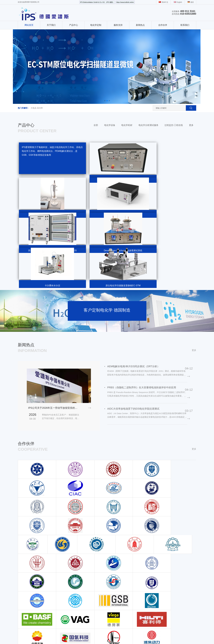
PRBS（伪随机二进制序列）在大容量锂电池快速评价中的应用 (143, 344)
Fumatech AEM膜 (96, 604)
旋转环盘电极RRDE (74, 574)
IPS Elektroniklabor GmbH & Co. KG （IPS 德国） (97, 2)
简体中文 (163, 2)
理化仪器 (45, 620)
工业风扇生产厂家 (38, 637)
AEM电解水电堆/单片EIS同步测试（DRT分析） (135, 322)
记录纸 (117, 637)
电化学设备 (110, 125)
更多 (191, 125)
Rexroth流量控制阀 (90, 637)
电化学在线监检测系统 (27, 597)
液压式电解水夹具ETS (98, 589)
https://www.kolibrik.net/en (125, 2)
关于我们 (51, 25)
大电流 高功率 (37, 108)
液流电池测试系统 (49, 604)
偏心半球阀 (63, 637)
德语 (191, 2)
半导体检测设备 (185, 637)
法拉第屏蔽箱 (95, 570)
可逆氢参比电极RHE (98, 574)
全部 (96, 125)
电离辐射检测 (106, 637)
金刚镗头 (52, 637)
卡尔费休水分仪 (48, 616)
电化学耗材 (127, 125)
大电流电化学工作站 (26, 570)
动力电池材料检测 (120, 589)
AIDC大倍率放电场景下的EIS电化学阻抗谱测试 (135, 367)
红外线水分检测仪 (129, 637)
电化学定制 (96, 25)
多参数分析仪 (145, 637)
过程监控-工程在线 (174, 125)
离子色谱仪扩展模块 (74, 570)
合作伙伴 (163, 25)
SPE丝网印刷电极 (73, 608)
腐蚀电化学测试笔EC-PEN (100, 577)
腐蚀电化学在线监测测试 (76, 604)
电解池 (92, 597)
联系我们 (185, 25)
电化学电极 (94, 601)
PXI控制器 (171, 637)
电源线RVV (74, 637)
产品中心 (74, 25)
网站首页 (29, 25)
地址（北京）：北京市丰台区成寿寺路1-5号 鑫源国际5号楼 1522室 (148, 577)
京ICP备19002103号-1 (83, 633)
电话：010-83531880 (145, 570)
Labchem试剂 (159, 637)
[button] (105, 101)
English (178, 2)
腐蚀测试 (116, 577)
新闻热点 (140, 25)
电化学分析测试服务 (148, 125)
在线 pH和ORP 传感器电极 (77, 612)
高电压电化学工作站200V (76, 577)
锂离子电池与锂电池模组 (76, 616)
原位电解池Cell (95, 593)
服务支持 (118, 25)
